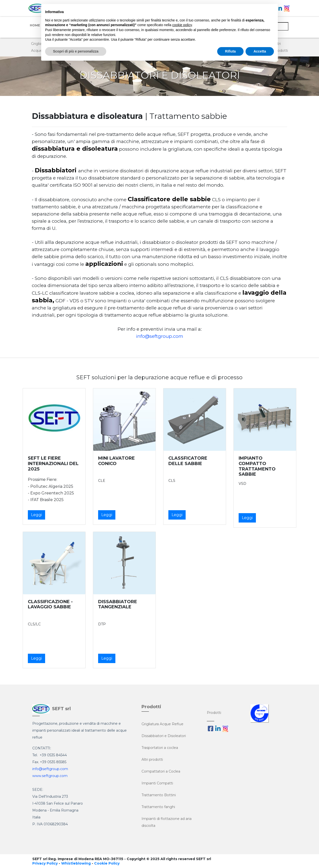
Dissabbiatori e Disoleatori (164, 736)
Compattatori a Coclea (161, 771)
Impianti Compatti (157, 783)
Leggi (36, 515)
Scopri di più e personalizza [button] (76, 51)
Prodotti (214, 713)
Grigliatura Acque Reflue (162, 724)
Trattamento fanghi (158, 807)
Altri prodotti (152, 759)
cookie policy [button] (182, 25)
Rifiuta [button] (230, 51)
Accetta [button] (260, 51)
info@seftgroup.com (160, 336)
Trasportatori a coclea (160, 748)
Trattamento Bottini (159, 795)
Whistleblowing (76, 863)
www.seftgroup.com (50, 776)
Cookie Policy (107, 863)
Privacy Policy (45, 863)
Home (35, 25)
